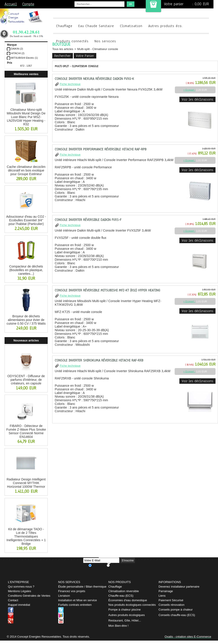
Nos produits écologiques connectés (132, 605)
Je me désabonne (120, 565)
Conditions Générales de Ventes (29, 596)
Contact (13, 600)
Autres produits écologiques (126, 615)
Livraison (64, 596)
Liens (162, 596)
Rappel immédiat (19, 605)
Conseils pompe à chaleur (176, 610)
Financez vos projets (72, 591)
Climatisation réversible (124, 591)
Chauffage (64, 26)
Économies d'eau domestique (128, 600)
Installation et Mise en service (78, 600)
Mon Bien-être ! (118, 626)
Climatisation (131, 26)
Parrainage (166, 591)
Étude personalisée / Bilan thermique (82, 587)
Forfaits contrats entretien (75, 605)
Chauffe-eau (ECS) (121, 596)
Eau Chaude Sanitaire (96, 26)
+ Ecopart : (189, 90)
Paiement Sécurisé (171, 600)
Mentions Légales (20, 591)
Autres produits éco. (165, 26)
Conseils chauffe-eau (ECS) (177, 615)
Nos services (105, 41)
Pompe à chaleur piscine (124, 610)
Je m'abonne (99, 565)
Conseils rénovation (171, 605)
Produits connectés (72, 41)
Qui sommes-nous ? (21, 587)
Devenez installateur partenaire (179, 587)
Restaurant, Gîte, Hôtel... (125, 620)
